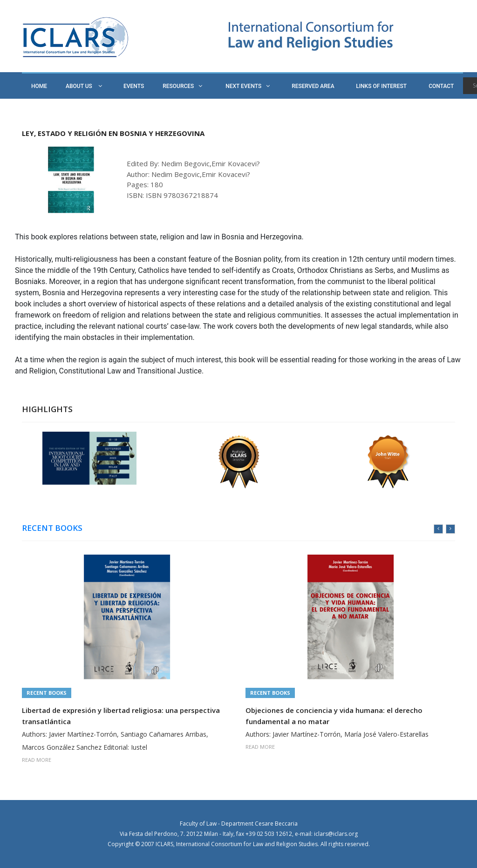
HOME (39, 86)
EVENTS (134, 86)
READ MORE (37, 760)
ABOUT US (84, 86)
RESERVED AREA (313, 86)
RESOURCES (182, 86)
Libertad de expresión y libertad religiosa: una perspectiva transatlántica (121, 716)
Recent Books (47, 693)
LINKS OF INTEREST (381, 86)
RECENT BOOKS (52, 528)
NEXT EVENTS (248, 86)
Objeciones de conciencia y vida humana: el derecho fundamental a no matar (334, 716)
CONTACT (441, 86)
